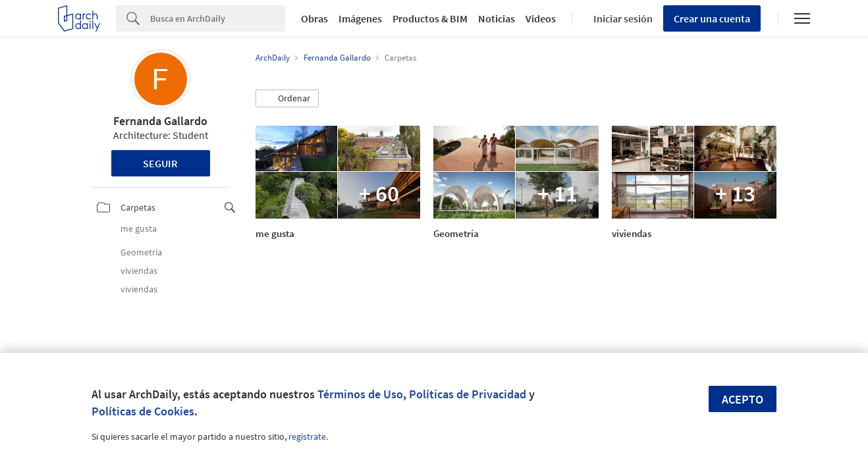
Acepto (743, 399)
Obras (314, 18)
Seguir (160, 163)
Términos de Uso (360, 394)
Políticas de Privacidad (468, 394)
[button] (287, 99)
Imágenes (360, 18)
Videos (541, 18)
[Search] (218, 18)
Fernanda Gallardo (160, 121)
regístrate (307, 436)
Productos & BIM (430, 18)
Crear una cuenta (712, 18)
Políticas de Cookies (143, 411)
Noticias (497, 18)
